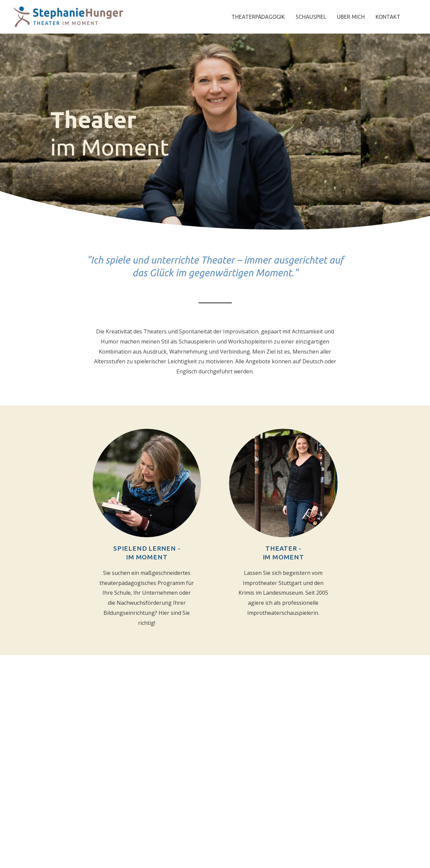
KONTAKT (388, 17)
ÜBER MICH (351, 17)
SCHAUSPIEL (311, 17)
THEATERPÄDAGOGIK (258, 17)
